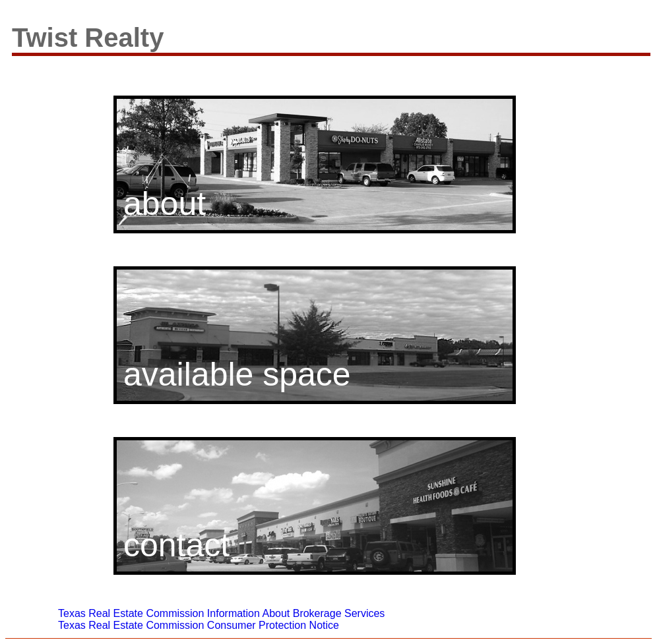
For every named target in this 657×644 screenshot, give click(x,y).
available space (237, 374)
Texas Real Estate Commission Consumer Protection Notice (199, 625)
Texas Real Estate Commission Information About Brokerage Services (221, 613)
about (165, 204)
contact (176, 545)
